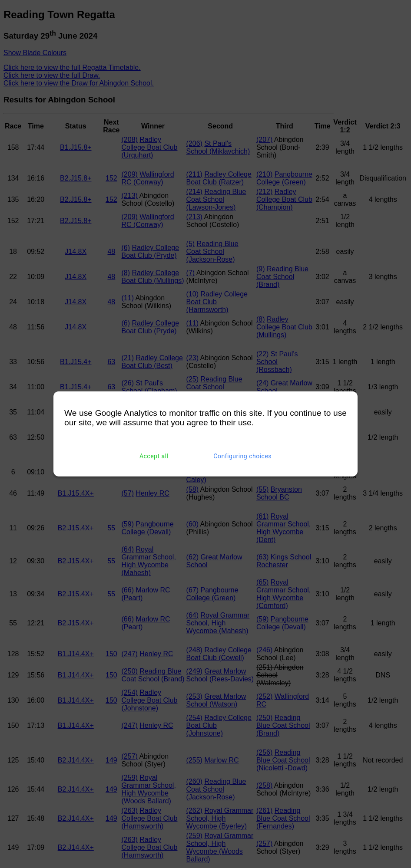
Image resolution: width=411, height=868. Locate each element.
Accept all (154, 456)
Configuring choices (242, 456)
